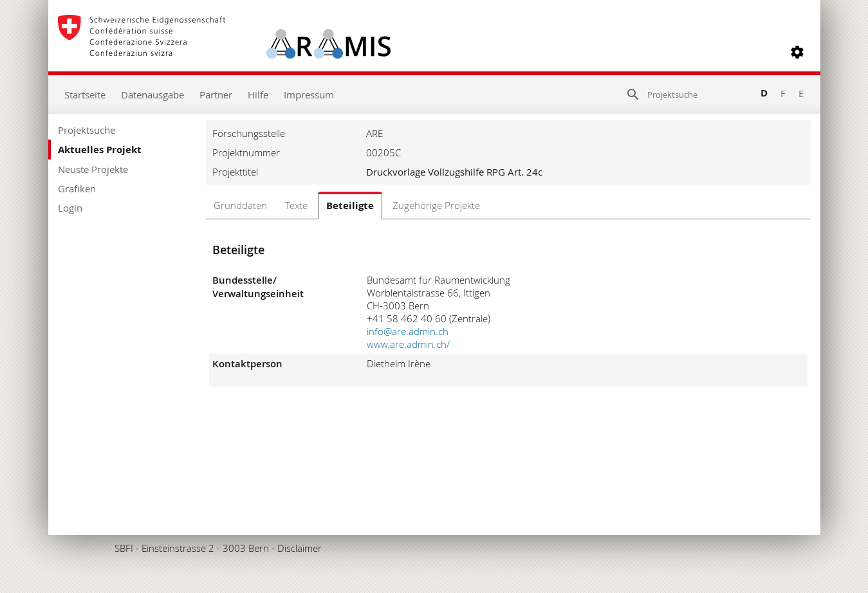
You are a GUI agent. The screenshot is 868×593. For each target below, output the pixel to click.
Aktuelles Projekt (100, 150)
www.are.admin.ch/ (408, 344)
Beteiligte (350, 205)
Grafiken (77, 188)
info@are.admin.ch (408, 331)
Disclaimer (300, 548)
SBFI (124, 548)
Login (70, 208)
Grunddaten (240, 205)
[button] (797, 52)
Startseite (85, 95)
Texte (296, 205)
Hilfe (258, 95)
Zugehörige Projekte (436, 205)
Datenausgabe (152, 95)
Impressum (309, 95)
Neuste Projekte (93, 169)
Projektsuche (87, 130)
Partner (216, 95)
